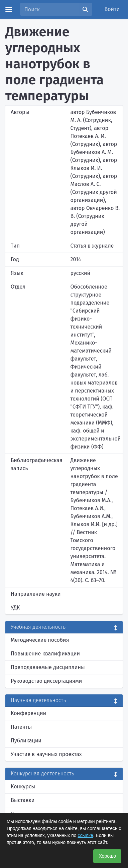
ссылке (86, 835)
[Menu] (9, 9)
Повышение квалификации (45, 654)
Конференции (28, 713)
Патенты (21, 727)
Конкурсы (23, 787)
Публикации (26, 741)
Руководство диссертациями (46, 681)
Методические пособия (40, 640)
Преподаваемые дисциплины (48, 667)
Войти (112, 9)
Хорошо (107, 856)
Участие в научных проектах (46, 754)
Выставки (23, 800)
